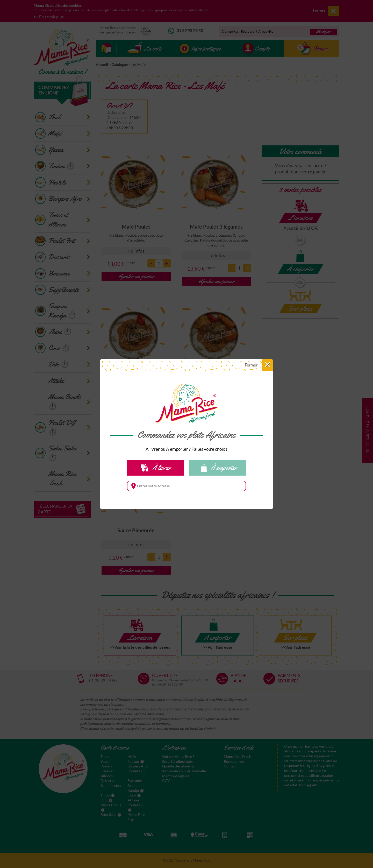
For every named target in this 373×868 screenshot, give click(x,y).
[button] (256, 365)
